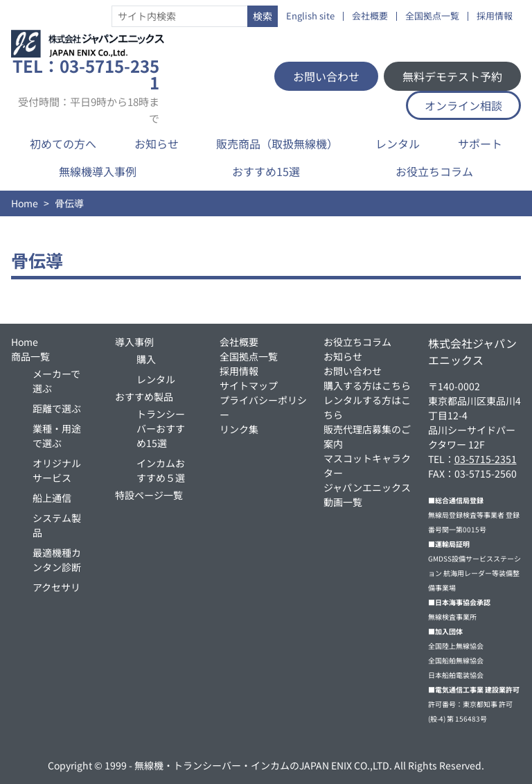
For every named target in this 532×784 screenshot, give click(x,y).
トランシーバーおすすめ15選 (161, 428)
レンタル (398, 143)
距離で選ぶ (57, 408)
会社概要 (370, 16)
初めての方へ (63, 143)
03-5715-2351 (486, 459)
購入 (146, 359)
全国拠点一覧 (432, 16)
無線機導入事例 (98, 171)
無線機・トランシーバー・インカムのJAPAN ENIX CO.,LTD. (263, 765)
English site (310, 16)
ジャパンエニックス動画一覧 (367, 495)
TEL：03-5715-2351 (86, 91)
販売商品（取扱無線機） (277, 143)
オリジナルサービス (57, 470)
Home (25, 203)
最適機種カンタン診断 (57, 560)
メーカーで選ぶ (56, 381)
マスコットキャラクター (367, 465)
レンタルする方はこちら (367, 407)
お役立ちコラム (434, 171)
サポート (480, 143)
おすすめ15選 (266, 171)
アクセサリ (56, 587)
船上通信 (52, 498)
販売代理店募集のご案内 (367, 436)
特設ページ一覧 (149, 495)
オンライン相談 (463, 105)
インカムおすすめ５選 (161, 470)
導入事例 (134, 342)
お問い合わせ (326, 76)
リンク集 (239, 429)
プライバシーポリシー (263, 407)
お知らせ (157, 143)
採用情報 (495, 16)
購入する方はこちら (367, 385)
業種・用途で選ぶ (57, 436)
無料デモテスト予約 (452, 76)
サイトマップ (249, 385)
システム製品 (57, 525)
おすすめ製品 (144, 397)
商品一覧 (30, 356)
